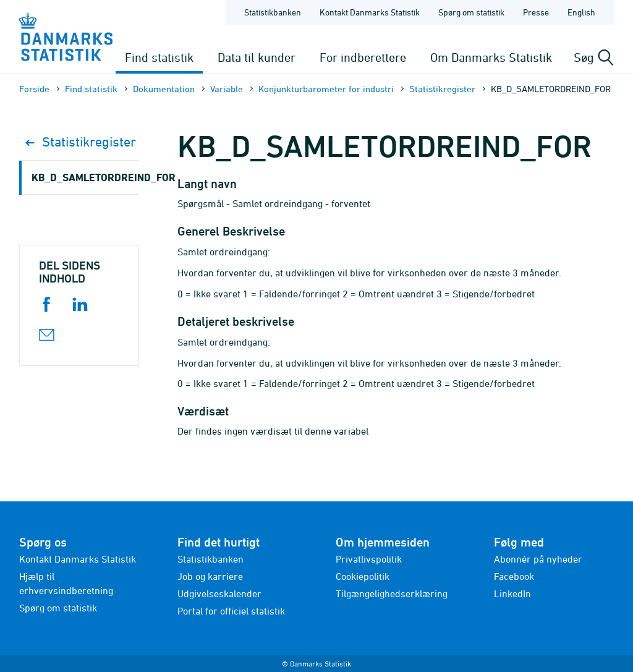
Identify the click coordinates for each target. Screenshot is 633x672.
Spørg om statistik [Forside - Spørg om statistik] (471, 12)
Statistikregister (442, 89)
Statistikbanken (273, 12)
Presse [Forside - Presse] (536, 12)
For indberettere (363, 57)
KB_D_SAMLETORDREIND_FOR (85, 177)
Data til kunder (257, 57)
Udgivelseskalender (219, 593)
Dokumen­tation (164, 89)
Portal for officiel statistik (231, 611)
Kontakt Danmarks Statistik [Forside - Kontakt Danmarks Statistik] (370, 12)
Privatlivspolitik (369, 559)
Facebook (514, 576)
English (581, 12)
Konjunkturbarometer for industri (326, 89)
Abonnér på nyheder (538, 559)
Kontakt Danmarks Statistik (78, 559)
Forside (34, 89)
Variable (227, 89)
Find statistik (159, 57)
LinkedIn (512, 593)
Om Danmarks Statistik (491, 57)
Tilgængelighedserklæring (392, 593)
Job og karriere (210, 576)
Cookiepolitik (363, 576)
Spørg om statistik (58, 608)
